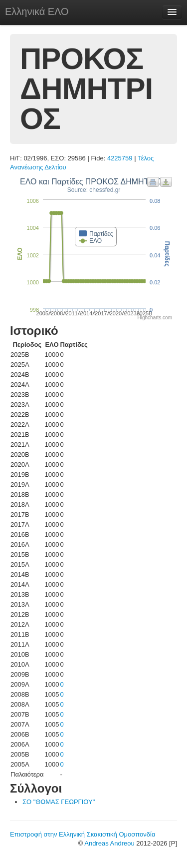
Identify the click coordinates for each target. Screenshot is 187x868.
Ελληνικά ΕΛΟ (37, 11)
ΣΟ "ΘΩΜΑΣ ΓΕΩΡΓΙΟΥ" (59, 802)
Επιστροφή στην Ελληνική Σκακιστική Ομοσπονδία (83, 834)
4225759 (120, 158)
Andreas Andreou (109, 843)
